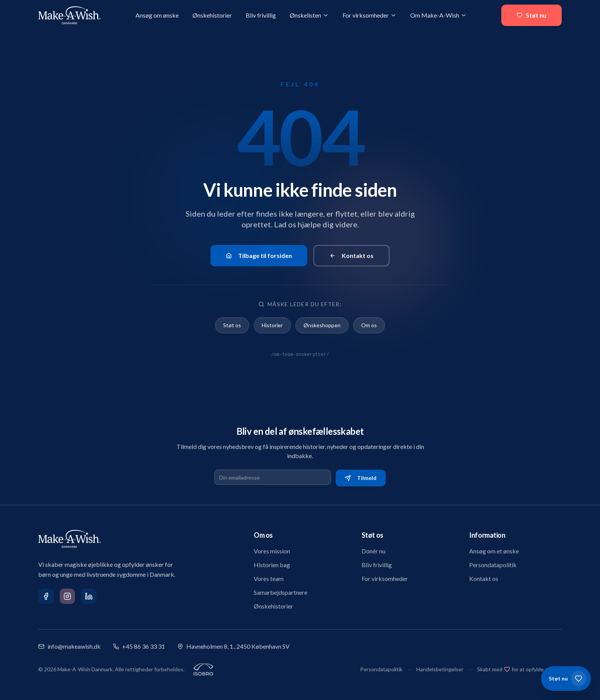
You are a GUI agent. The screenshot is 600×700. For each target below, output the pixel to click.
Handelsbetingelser (440, 669)
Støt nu (532, 15)
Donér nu (373, 551)
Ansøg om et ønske (494, 551)
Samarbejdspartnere (280, 592)
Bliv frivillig (261, 15)
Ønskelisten (309, 15)
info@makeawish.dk (69, 646)
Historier (272, 325)
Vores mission (272, 551)
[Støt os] (566, 679)
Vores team (269, 578)
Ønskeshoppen (322, 325)
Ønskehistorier (212, 15)
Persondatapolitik (493, 565)
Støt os (232, 325)
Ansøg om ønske (157, 15)
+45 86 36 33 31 (139, 646)
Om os (369, 325)
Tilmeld (361, 478)
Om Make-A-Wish (439, 15)
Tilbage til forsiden (259, 255)
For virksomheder (369, 15)
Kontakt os (351, 255)
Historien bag (272, 565)
